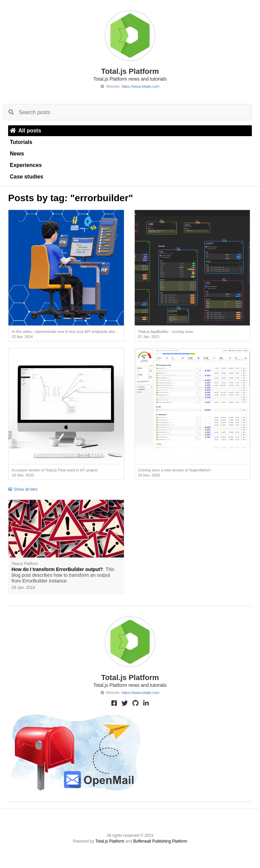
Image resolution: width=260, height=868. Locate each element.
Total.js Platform (110, 841)
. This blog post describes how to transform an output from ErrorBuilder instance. (63, 575)
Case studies (27, 177)
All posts (26, 131)
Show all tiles (23, 489)
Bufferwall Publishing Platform (160, 841)
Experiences (26, 165)
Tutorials (21, 142)
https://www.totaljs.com (140, 86)
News (17, 154)
